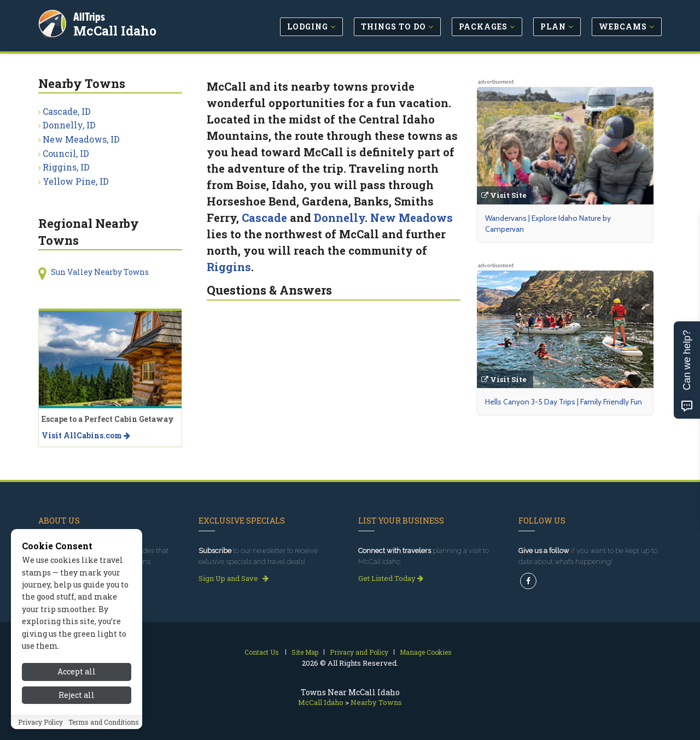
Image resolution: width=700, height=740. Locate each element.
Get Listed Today (391, 578)
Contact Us (262, 652)
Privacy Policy (40, 722)
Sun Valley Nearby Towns (100, 272)
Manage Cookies (426, 652)
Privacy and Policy (359, 652)
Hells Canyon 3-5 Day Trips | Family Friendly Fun (564, 402)
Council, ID (66, 153)
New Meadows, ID (81, 139)
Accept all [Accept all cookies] (77, 671)
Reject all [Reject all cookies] (77, 695)
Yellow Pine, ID (76, 181)
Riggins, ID (66, 167)
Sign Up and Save (234, 578)
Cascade (264, 218)
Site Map (305, 652)
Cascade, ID (67, 111)
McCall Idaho (116, 30)
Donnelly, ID (69, 125)
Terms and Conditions (104, 722)
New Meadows (412, 218)
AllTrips (90, 16)
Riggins (229, 267)
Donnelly (339, 218)
